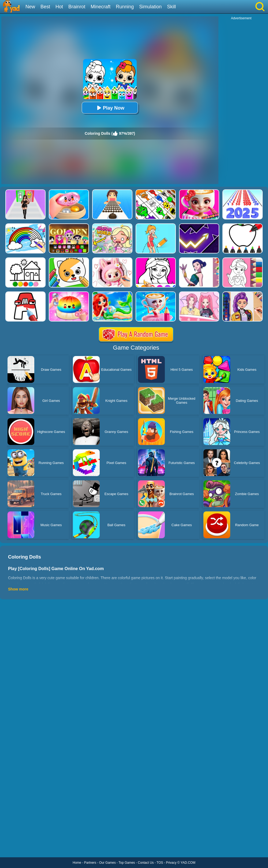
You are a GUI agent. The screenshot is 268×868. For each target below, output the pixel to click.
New (30, 7)
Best (45, 7)
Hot (59, 7)
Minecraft (100, 7)
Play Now (110, 108)
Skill (171, 7)
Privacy (171, 863)
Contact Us (146, 863)
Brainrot (77, 7)
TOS (160, 863)
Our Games (107, 863)
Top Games (127, 863)
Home (77, 863)
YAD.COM (188, 863)
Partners (90, 863)
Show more (18, 589)
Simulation (150, 7)
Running (125, 7)
